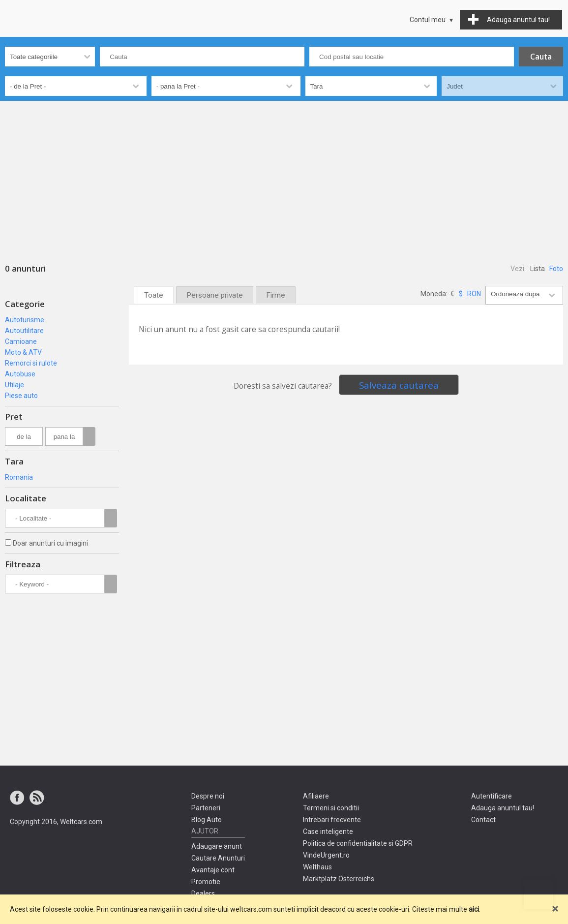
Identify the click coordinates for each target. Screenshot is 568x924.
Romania (19, 477)
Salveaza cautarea (399, 385)
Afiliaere (316, 796)
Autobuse (20, 374)
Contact (483, 820)
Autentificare (492, 796)
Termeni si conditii (331, 808)
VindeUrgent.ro (326, 855)
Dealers (203, 893)
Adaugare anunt (217, 846)
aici (474, 909)
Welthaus (317, 867)
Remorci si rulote (31, 363)
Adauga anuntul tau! (503, 808)
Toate (154, 295)
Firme (276, 295)
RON (474, 294)
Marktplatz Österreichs (339, 879)
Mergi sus (538, 894)
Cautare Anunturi (218, 858)
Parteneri (206, 808)
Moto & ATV (23, 352)
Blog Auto (207, 820)
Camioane (21, 341)
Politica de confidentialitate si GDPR (358, 843)
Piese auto (21, 396)
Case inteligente (328, 832)
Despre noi (208, 796)
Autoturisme (25, 320)
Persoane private (215, 295)
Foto (556, 269)
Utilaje (15, 385)
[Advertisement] (284, 175)
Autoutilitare (24, 331)
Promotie (206, 882)
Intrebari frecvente (332, 820)
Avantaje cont (213, 870)
